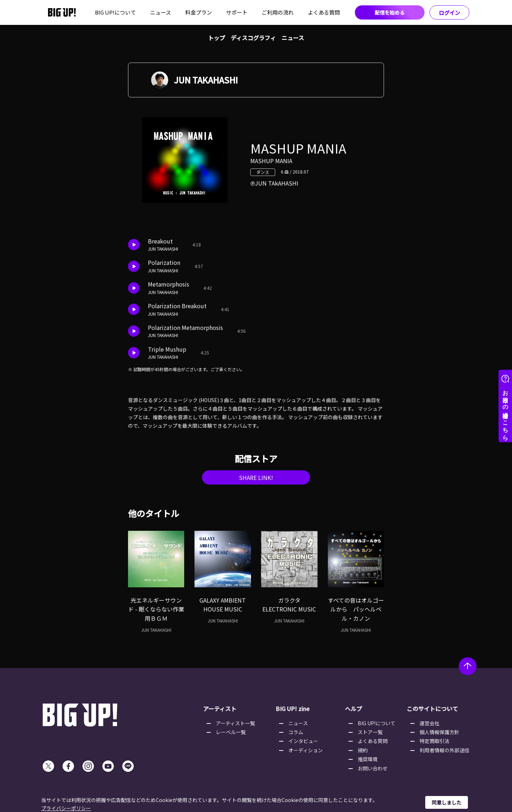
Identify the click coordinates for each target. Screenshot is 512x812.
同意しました (447, 802)
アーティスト (220, 709)
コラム (296, 732)
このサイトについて (432, 709)
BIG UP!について (115, 12)
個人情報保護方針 (439, 732)
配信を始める (390, 12)
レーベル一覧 (231, 732)
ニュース (161, 12)
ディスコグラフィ (253, 38)
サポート (237, 12)
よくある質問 (324, 12)
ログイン (449, 13)
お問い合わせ (373, 768)
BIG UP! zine (293, 709)
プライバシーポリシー (66, 808)
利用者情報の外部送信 (444, 750)
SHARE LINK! (256, 477)
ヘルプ (353, 709)
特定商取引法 (434, 741)
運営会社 (430, 723)
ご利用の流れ (278, 12)
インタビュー (303, 741)
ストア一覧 (370, 732)
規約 (363, 750)
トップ (217, 38)
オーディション (306, 750)
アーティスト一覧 (235, 723)
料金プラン (199, 12)
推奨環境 (368, 759)
